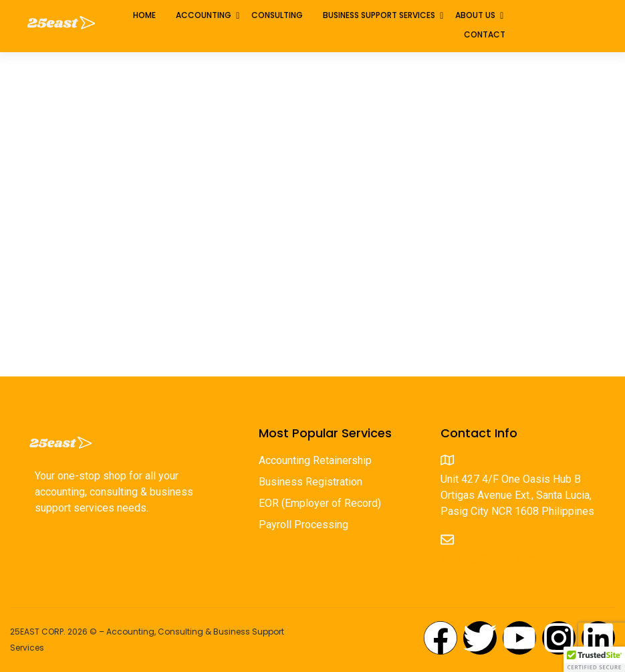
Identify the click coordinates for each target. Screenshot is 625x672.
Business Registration (310, 482)
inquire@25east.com (488, 559)
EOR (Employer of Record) (320, 504)
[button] (594, 659)
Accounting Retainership (315, 461)
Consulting (277, 15)
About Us (475, 15)
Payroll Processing (303, 525)
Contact (485, 34)
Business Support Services (379, 15)
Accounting (204, 15)
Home (144, 15)
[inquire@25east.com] (447, 540)
